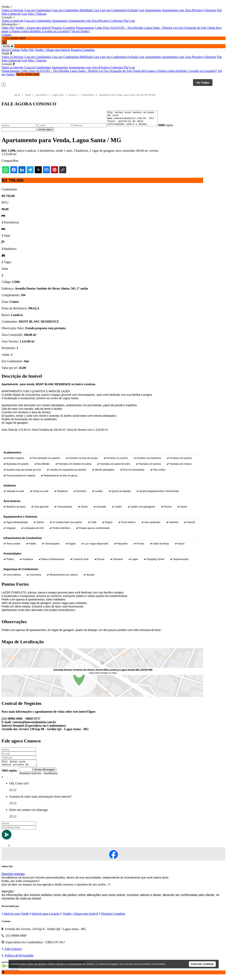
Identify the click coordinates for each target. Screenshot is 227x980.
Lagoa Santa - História (158, 28)
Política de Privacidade (154, 964)
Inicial (6, 50)
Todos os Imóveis (13, 10)
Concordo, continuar (202, 964)
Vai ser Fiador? (81, 31)
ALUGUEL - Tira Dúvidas (127, 28)
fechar (8, 46)
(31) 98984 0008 (28, 74)
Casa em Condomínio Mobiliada (72, 10)
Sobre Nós (8, 28)
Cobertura (210, 10)
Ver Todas (203, 83)
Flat (219, 10)
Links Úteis (102, 28)
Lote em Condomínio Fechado (119, 10)
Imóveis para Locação (44, 918)
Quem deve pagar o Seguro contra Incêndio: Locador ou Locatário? (175, 71)
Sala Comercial (11, 14)
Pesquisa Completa (63, 28)
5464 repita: (10, 775)
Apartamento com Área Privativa (182, 10)
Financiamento (85, 28)
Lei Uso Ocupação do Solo (190, 28)
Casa (96, 10)
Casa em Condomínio (38, 10)
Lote (141, 10)
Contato (7, 35)
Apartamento (153, 10)
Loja (24, 14)
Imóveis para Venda (15, 918)
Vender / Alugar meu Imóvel (33, 28)
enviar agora (45, 132)
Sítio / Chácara (37, 14)
